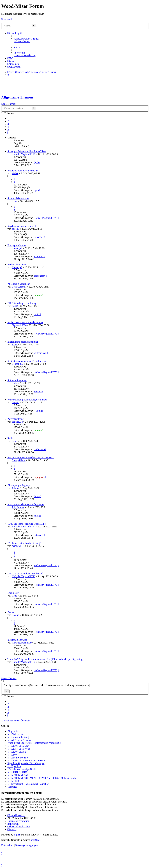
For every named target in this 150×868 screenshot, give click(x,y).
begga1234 (17, 422)
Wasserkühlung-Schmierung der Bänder (27, 400)
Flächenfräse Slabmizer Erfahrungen (26, 504)
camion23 (38, 295)
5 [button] (8, 130)
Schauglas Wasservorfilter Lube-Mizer (27, 151)
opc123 (15, 229)
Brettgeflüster (19, 460)
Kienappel (17, 248)
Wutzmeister (40, 353)
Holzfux (38, 392)
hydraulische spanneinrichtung (23, 342)
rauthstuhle (39, 449)
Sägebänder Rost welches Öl (22, 226)
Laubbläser (13, 593)
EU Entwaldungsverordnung (22, 303)
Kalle (15, 383)
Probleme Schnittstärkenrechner (23, 171)
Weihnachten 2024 (17, 265)
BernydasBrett (19, 287)
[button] (8, 132)
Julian (15, 488)
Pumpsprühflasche (17, 245)
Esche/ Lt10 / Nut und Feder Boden (25, 322)
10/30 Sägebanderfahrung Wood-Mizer (27, 524)
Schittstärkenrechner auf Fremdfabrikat (27, 361)
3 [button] (8, 124)
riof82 (15, 306)
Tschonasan (39, 276)
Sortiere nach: (47, 685)
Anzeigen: (17, 685)
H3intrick (38, 535)
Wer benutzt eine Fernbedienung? (24, 543)
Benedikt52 (18, 364)
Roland (15, 615)
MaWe (15, 173)
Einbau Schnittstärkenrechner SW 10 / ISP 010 (31, 457)
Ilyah (36, 163)
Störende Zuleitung (17, 380)
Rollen (11, 438)
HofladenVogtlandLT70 (24, 154)
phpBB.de (36, 840)
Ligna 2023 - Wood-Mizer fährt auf (25, 574)
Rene (14, 441)
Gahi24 (15, 402)
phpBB (17, 835)
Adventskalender (16, 419)
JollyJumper (18, 507)
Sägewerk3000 (19, 325)
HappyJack (39, 477)
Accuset (12, 612)
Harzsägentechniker (22, 643)
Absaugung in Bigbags (19, 485)
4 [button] (8, 127)
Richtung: (77, 685)
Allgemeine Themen (17, 97)
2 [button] (8, 121)
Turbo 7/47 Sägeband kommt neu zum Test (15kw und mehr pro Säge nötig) (45, 659)
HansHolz (39, 237)
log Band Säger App (17, 640)
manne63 (16, 546)
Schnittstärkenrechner (18, 198)
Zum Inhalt (7, 19)
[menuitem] (26, 39)
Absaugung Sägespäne (19, 284)
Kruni (15, 201)
